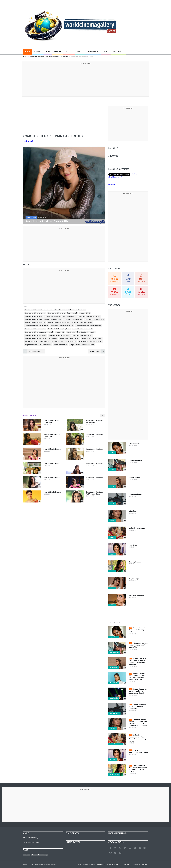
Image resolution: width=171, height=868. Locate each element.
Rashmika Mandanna (116, 744)
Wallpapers (119, 52)
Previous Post (33, 351)
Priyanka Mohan (114, 652)
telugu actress (75, 338)
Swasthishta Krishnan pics (53, 319)
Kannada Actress (71, 342)
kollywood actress (96, 342)
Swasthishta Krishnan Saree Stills (52, 310)
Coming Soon (93, 52)
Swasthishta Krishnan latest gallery (59, 313)
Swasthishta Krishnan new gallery (82, 335)
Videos (80, 52)
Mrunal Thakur (114, 668)
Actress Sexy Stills (88, 345)
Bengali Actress (75, 345)
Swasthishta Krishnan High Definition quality (81, 332)
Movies (106, 52)
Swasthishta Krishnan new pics (59, 335)
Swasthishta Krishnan (32, 310)
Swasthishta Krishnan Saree (34, 316)
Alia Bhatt (113, 729)
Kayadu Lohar (114, 637)
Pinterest (112, 185)
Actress (112, 452)
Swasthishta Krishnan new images (36, 338)
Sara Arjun (113, 759)
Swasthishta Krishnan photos (73, 319)
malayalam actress (57, 342)
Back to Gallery (29, 141)
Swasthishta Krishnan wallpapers (35, 332)
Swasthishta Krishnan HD (56, 332)
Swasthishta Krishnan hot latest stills (36, 326)
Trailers (69, 52)
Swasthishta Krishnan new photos (36, 335)
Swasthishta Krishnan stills (33, 319)
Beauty (45, 855)
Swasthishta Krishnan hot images (58, 323)
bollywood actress (31, 345)
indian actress (97, 338)
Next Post (97, 351)
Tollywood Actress (45, 345)
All (103, 416)
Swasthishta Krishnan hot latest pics (62, 326)
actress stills (53, 338)
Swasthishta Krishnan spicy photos (59, 329)
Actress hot (71, 316)
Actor (34, 855)
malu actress (44, 342)
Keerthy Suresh (114, 775)
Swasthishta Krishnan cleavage (55, 316)
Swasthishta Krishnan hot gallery (35, 323)
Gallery (38, 52)
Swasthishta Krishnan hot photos (82, 323)
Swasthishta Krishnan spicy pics (35, 329)
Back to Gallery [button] (31, 217)
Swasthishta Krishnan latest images (88, 316)
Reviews (58, 52)
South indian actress (31, 342)
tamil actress (64, 338)
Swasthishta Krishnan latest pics (35, 313)
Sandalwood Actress (60, 345)
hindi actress (86, 338)
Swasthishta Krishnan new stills (83, 329)
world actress (83, 342)
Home (28, 52)
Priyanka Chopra (114, 713)
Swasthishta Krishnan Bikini (81, 313)
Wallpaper (144, 864)
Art (39, 855)
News (48, 52)
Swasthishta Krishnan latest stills (75, 310)
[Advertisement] (85, 80)
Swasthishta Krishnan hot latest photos (88, 326)
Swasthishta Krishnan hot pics (94, 319)
